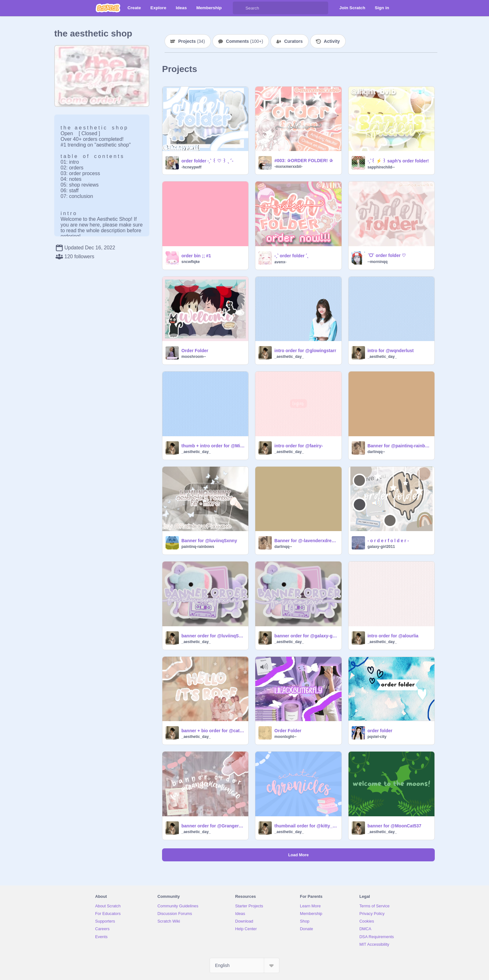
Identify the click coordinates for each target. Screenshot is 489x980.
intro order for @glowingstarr (305, 351)
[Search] (239, 8)
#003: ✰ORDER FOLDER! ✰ (303, 161)
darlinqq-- (376, 452)
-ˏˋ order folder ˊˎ (291, 256)
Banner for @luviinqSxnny (209, 541)
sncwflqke (191, 262)
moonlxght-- (285, 737)
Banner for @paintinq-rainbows (399, 446)
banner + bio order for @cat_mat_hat (213, 731)
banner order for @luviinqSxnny (213, 636)
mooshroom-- (194, 357)
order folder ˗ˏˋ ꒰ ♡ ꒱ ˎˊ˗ (207, 161)
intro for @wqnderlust (391, 351)
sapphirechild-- (381, 167)
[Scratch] (108, 8)
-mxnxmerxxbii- (288, 167)
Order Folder (195, 351)
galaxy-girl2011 (381, 547)
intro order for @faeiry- (299, 446)
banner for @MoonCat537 (394, 826)
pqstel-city (377, 737)
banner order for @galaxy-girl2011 (306, 636)
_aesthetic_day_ (289, 357)
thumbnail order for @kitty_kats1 (306, 826)
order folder (380, 731)
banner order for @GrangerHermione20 (213, 826)
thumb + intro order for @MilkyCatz (213, 446)
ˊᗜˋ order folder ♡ (387, 255)
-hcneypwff (191, 167)
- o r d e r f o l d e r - (388, 541)
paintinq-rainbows (198, 547)
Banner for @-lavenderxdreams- (306, 541)
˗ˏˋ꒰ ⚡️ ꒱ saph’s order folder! (398, 161)
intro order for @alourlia (393, 636)
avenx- (280, 262)
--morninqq (378, 262)
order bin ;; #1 (196, 256)
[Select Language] (244, 965)
